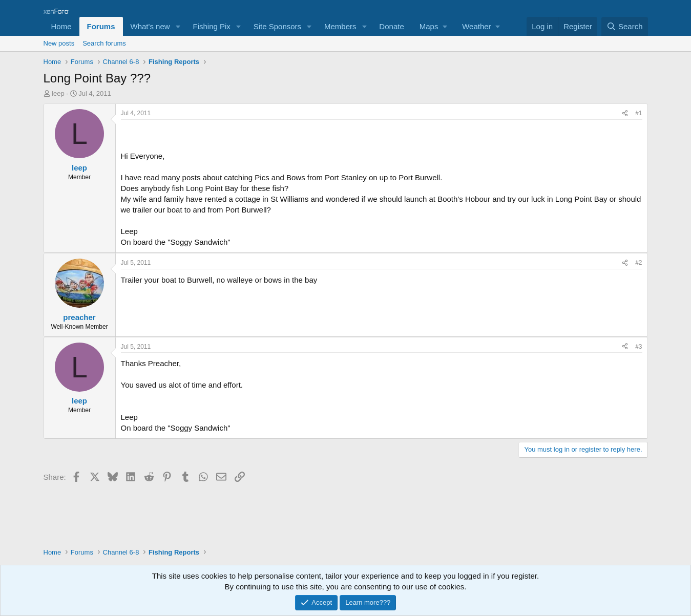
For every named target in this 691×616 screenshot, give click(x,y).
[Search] (625, 26)
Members (340, 26)
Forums (101, 26)
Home (61, 26)
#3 (638, 347)
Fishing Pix (211, 26)
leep (58, 93)
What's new (150, 26)
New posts (59, 43)
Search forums (104, 43)
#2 (638, 263)
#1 (638, 113)
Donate (391, 26)
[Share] (625, 113)
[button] (178, 26)
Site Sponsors (277, 26)
